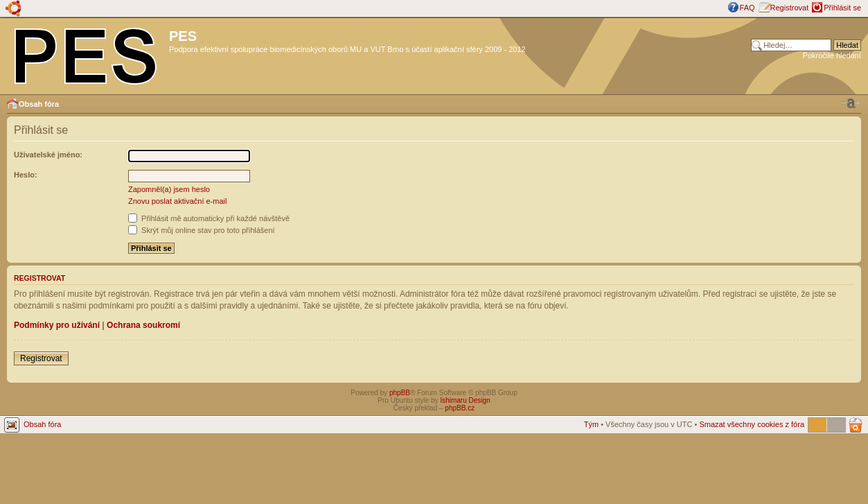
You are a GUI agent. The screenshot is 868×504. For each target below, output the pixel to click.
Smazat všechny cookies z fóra (752, 424)
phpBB (400, 393)
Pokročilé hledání (832, 55)
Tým (591, 424)
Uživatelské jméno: (48, 155)
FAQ (747, 8)
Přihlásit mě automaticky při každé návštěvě (209, 218)
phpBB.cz (460, 408)
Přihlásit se (842, 8)
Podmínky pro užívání (57, 325)
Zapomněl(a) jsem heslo (169, 189)
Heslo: (26, 175)
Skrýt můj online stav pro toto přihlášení (202, 230)
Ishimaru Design (465, 400)
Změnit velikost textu (851, 103)
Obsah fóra (39, 104)
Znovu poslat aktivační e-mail (177, 201)
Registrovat (790, 8)
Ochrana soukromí (143, 325)
